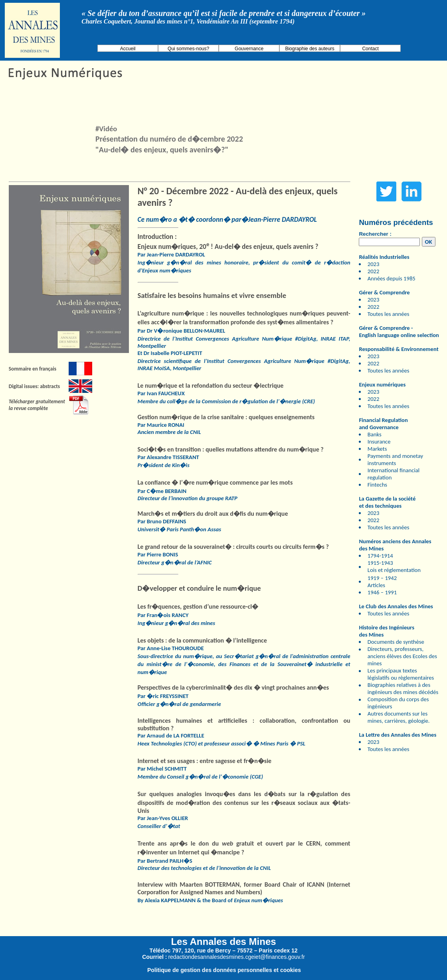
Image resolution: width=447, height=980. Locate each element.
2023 (374, 264)
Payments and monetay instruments (395, 459)
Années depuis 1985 (392, 278)
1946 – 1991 (382, 592)
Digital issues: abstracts (34, 386)
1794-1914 (380, 556)
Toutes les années (389, 314)
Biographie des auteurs (310, 49)
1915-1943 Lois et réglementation (394, 566)
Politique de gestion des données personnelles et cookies (224, 970)
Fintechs (377, 485)
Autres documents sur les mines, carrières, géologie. (399, 717)
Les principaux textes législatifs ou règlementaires (401, 674)
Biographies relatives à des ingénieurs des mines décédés (403, 688)
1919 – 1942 (382, 578)
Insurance (379, 442)
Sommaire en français (33, 369)
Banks (375, 434)
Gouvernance (249, 49)
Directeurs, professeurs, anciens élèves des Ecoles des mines (402, 656)
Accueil (128, 49)
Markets (377, 449)
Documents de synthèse (396, 642)
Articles (376, 585)
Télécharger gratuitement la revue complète (37, 405)
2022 (374, 271)
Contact (370, 49)
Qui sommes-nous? (188, 49)
